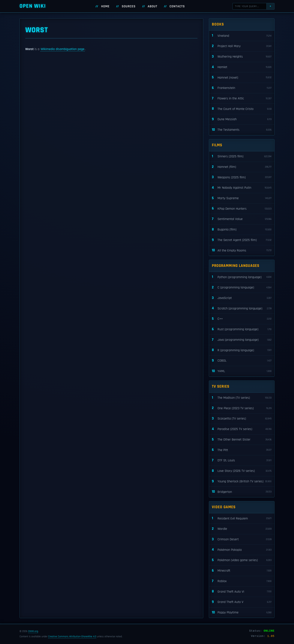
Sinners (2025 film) (242, 156)
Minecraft (242, 571)
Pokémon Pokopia (242, 550)
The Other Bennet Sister (242, 440)
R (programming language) (242, 350)
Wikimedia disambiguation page (63, 49)
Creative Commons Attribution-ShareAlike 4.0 (72, 636)
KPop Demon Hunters (242, 209)
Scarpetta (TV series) (242, 419)
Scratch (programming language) (242, 308)
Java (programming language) (242, 340)
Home (105, 6)
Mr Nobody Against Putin (242, 188)
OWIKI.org (33, 631)
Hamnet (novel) (242, 78)
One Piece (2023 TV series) (242, 408)
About (153, 6)
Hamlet (242, 67)
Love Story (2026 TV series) (242, 471)
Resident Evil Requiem (242, 518)
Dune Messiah (242, 119)
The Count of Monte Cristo (242, 109)
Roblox (242, 581)
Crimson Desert (242, 539)
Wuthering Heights (242, 57)
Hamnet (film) (242, 167)
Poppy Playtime (242, 613)
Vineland (242, 36)
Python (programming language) (242, 277)
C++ (242, 319)
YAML (242, 371)
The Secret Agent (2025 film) (242, 240)
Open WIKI (33, 6)
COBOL (242, 361)
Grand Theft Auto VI (242, 592)
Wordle (242, 529)
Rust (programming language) (242, 329)
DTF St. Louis (242, 460)
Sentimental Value (242, 219)
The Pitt (242, 450)
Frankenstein (242, 88)
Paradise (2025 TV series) (242, 429)
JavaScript (242, 298)
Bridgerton (242, 492)
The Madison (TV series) (242, 398)
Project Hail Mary (242, 46)
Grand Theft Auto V (242, 602)
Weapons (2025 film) (242, 177)
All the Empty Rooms (242, 250)
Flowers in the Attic (242, 99)
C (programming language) (242, 288)
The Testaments (242, 130)
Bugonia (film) (242, 230)
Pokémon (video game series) (242, 560)
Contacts (177, 6)
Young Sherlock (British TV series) (242, 481)
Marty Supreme (242, 198)
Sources (129, 6)
